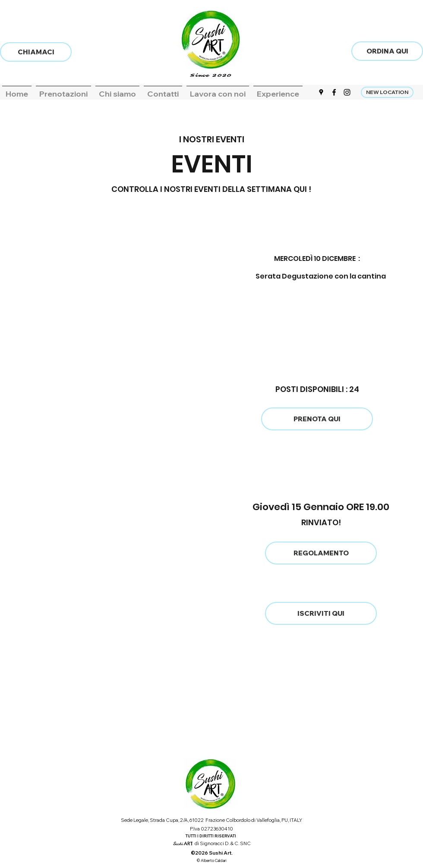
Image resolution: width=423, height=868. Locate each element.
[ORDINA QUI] (387, 51)
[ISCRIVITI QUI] (321, 613)
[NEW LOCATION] (387, 92)
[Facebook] (334, 92)
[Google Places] (321, 92)
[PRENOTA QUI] (317, 419)
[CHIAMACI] (36, 52)
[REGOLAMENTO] (321, 553)
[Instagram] (347, 92)
